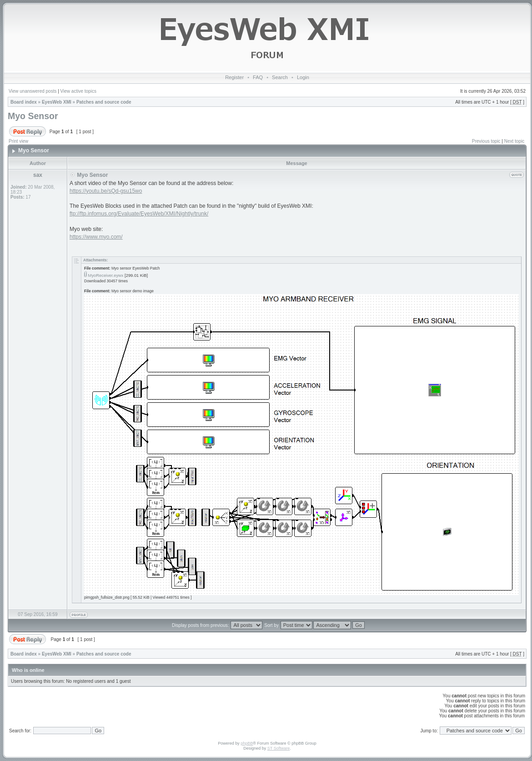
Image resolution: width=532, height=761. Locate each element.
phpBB (247, 743)
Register (234, 77)
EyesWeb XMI (57, 102)
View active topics (78, 91)
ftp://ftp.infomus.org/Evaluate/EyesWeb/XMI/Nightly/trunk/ (139, 214)
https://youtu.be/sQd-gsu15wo (106, 191)
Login (303, 77)
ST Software (279, 748)
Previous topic (486, 141)
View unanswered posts (33, 91)
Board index (24, 102)
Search (280, 77)
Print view (18, 141)
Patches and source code (104, 102)
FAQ (258, 77)
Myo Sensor (33, 116)
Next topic (514, 141)
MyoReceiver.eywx (106, 275)
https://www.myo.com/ (96, 237)
